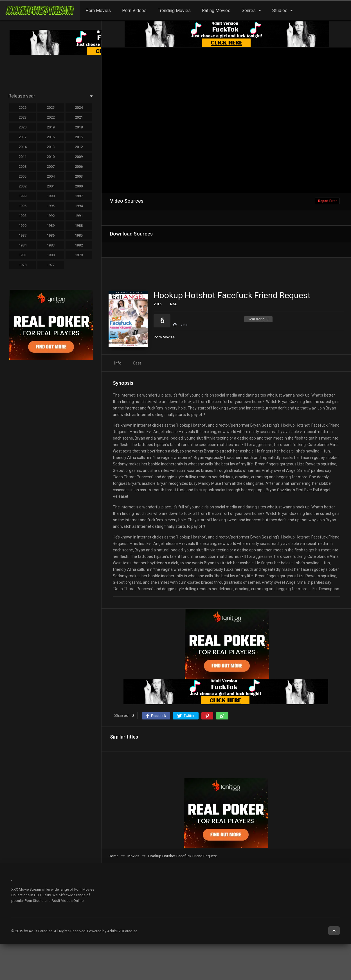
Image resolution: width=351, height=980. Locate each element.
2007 (51, 167)
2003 (79, 176)
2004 (51, 176)
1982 (79, 245)
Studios (280, 11)
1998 (51, 196)
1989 (51, 226)
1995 (51, 206)
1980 (51, 255)
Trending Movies (174, 11)
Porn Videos (134, 11)
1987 (22, 235)
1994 (79, 206)
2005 (22, 176)
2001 (51, 186)
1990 (22, 226)
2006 (79, 167)
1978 (22, 265)
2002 (22, 186)
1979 (79, 255)
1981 (22, 255)
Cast (137, 363)
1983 (51, 245)
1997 (79, 196)
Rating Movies (216, 11)
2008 (22, 167)
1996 (22, 206)
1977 (51, 265)
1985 (79, 235)
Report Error (327, 201)
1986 (51, 235)
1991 (79, 216)
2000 (79, 186)
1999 (22, 196)
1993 (22, 216)
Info (118, 363)
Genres (249, 11)
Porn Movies (98, 11)
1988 (79, 226)
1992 (51, 216)
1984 (22, 245)
